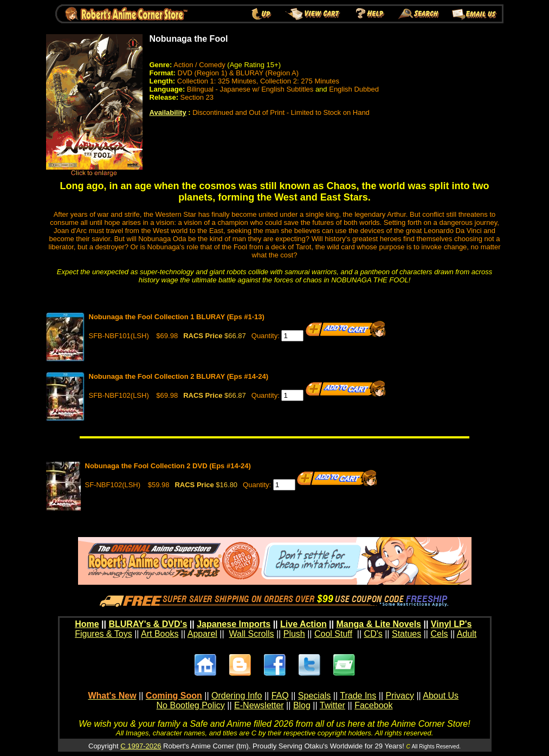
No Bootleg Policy (191, 705)
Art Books (160, 634)
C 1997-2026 (141, 746)
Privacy (399, 696)
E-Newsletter (259, 705)
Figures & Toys (104, 634)
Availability (168, 112)
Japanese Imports (234, 624)
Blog (302, 705)
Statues (406, 634)
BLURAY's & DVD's (148, 624)
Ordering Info (237, 696)
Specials (314, 696)
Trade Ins (358, 696)
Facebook (373, 705)
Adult (467, 634)
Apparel (202, 634)
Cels (439, 634)
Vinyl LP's (451, 624)
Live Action (303, 624)
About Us (441, 696)
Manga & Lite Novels (379, 624)
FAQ (280, 696)
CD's (373, 634)
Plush (294, 634)
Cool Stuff (333, 634)
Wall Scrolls (252, 634)
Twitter (332, 705)
